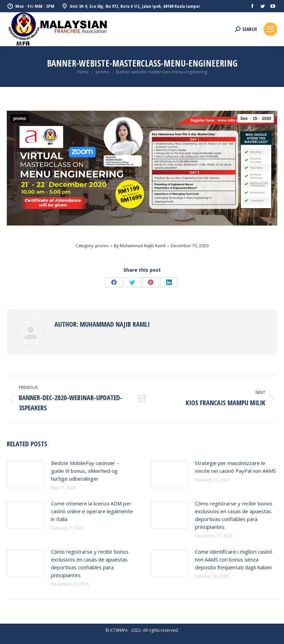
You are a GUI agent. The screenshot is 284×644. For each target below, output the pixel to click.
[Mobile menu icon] (270, 29)
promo (20, 119)
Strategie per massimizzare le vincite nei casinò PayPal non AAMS (235, 467)
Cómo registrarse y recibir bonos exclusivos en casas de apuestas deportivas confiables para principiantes (234, 515)
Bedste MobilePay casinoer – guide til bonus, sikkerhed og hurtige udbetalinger (85, 471)
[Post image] (26, 475)
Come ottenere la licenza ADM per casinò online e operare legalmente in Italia (92, 511)
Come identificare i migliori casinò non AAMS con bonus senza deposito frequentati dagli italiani (234, 559)
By (140, 246)
